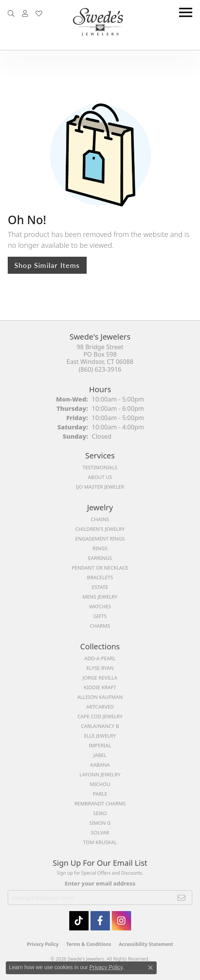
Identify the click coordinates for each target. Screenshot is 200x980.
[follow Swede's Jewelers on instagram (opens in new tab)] (121, 921)
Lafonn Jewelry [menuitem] (100, 774)
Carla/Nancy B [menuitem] (100, 726)
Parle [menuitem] (100, 794)
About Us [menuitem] (100, 477)
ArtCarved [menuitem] (100, 707)
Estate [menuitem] (100, 587)
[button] (11, 14)
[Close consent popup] (150, 968)
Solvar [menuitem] (100, 832)
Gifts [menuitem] (100, 616)
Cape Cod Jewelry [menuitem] (100, 716)
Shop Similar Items (47, 265)
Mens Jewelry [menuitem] (100, 597)
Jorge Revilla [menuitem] (100, 678)
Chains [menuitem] (100, 519)
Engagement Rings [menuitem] (100, 539)
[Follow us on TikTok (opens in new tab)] (79, 921)
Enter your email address (100, 883)
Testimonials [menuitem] (100, 467)
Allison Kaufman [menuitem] (100, 697)
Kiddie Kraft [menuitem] (100, 687)
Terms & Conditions (89, 944)
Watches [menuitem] (100, 606)
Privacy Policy (43, 944)
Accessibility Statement (146, 944)
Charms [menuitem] (100, 626)
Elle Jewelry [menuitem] (100, 736)
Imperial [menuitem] (100, 745)
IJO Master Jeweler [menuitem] (100, 487)
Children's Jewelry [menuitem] (100, 529)
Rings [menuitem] (100, 548)
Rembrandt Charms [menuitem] (100, 803)
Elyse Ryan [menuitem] (100, 668)
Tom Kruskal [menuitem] (100, 842)
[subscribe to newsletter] (182, 898)
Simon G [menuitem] (100, 823)
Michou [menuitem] (100, 784)
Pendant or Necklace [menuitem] (100, 568)
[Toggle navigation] (186, 12)
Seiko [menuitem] (100, 813)
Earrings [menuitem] (100, 558)
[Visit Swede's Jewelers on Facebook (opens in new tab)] (100, 921)
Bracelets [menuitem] (100, 577)
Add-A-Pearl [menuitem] (100, 658)
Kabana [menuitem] (100, 765)
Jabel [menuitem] (100, 755)
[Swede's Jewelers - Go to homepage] (100, 25)
